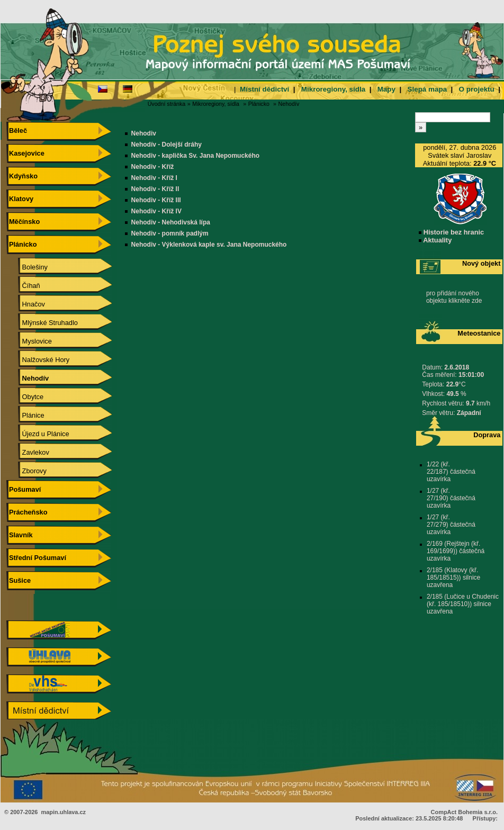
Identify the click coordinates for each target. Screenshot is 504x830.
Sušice (19, 580)
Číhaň (24, 286)
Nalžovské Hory (38, 360)
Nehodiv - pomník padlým (170, 233)
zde (477, 301)
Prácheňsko (27, 512)
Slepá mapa (427, 89)
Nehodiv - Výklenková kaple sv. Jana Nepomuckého (209, 245)
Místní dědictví (264, 89)
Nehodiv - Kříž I (154, 178)
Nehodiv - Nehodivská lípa (171, 222)
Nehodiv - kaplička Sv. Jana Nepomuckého (196, 156)
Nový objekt (481, 263)
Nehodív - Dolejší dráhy (166, 145)
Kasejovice (25, 153)
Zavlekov (28, 452)
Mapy (386, 89)
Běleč (17, 130)
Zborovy (27, 471)
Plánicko (259, 104)
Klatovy (20, 199)
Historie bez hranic (451, 232)
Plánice (25, 415)
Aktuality (435, 240)
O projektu (477, 89)
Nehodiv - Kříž (153, 167)
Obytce (25, 397)
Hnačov (26, 304)
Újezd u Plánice (38, 434)
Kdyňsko (22, 176)
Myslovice (29, 341)
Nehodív (289, 104)
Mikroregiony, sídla (333, 89)
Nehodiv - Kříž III (156, 200)
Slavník (19, 535)
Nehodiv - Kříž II (155, 189)
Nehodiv (144, 133)
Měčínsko (23, 222)
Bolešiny (27, 267)
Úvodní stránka (167, 104)
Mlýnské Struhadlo (42, 323)
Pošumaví (24, 489)
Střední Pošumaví (36, 558)
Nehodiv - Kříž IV (156, 211)
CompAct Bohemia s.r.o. (464, 812)
